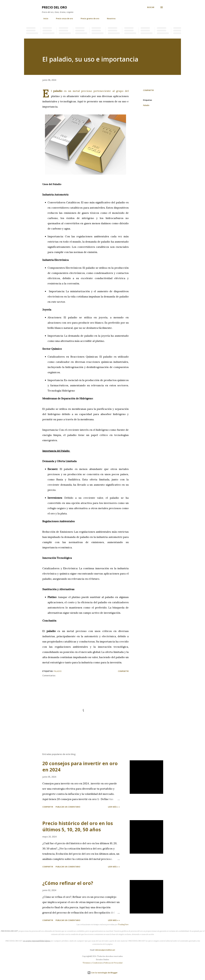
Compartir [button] (148, 90)
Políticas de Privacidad (113, 963)
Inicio (44, 18)
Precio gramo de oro (88, 18)
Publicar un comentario (68, 807)
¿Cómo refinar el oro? (68, 883)
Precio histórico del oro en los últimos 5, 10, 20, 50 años (78, 826)
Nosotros (110, 18)
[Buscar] (151, 7)
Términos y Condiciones (93, 963)
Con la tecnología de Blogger (102, 973)
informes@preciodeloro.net (105, 950)
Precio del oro (54, 7)
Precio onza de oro (63, 18)
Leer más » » (114, 807)
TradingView (123, 925)
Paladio (146, 105)
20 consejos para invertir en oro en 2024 (80, 767)
